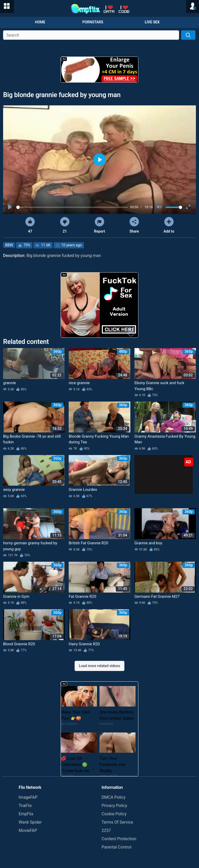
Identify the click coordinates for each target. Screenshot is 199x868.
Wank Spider (30, 822)
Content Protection (119, 839)
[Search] (188, 35)
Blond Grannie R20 (19, 644)
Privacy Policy (114, 806)
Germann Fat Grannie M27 (157, 596)
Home (40, 22)
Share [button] (134, 225)
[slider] (72, 207)
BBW (9, 245)
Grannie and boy (148, 543)
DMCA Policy (113, 797)
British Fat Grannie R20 (88, 543)
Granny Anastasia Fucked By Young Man (165, 439)
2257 (106, 830)
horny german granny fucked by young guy (30, 546)
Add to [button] (169, 225)
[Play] (10, 207)
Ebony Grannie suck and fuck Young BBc (159, 386)
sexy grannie (14, 490)
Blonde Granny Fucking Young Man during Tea (99, 439)
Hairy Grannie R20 (84, 644)
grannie (10, 383)
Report (99, 225)
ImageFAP (28, 797)
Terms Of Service (117, 822)
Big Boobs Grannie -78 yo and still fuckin (32, 439)
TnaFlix (25, 806)
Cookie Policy (114, 814)
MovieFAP (28, 830)
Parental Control (116, 847)
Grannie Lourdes (83, 490)
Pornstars (93, 22)
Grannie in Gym (16, 596)
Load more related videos (100, 666)
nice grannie (79, 383)
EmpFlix (26, 814)
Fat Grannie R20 (82, 596)
